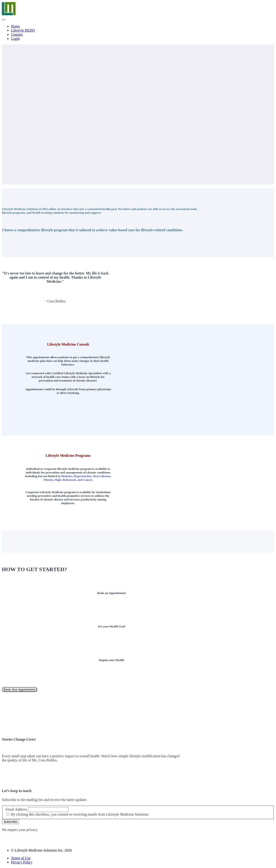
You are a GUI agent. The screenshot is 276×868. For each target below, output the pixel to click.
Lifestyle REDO (23, 30)
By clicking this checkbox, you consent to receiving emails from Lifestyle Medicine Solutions (80, 814)
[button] (4, 20)
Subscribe (10, 822)
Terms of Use (21, 858)
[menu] (138, 32)
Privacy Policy (22, 862)
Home (15, 26)
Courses (17, 34)
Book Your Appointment (20, 689)
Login (15, 39)
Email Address (16, 809)
